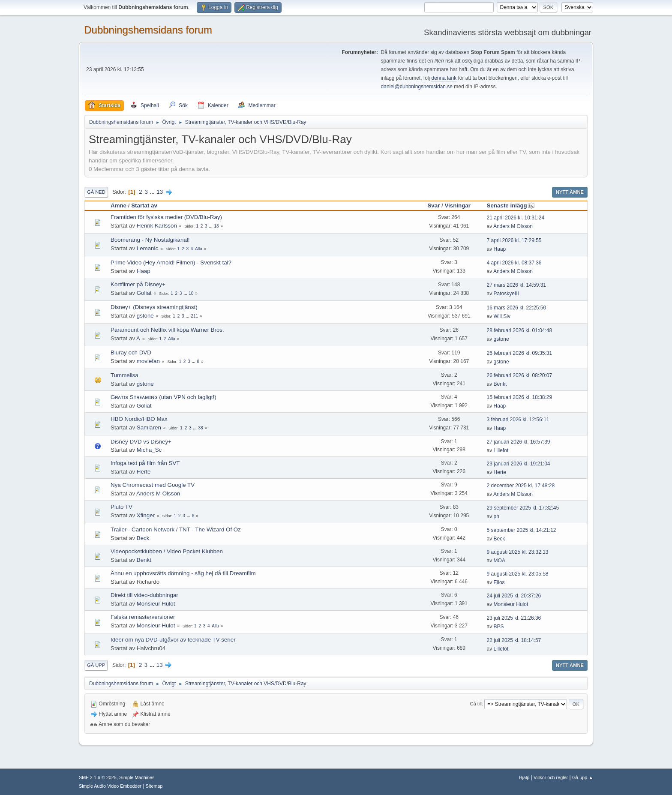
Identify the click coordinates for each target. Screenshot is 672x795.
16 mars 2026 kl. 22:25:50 (517, 308)
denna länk (444, 78)
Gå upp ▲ (583, 777)
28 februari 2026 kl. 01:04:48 (520, 330)
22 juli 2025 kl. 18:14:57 (514, 640)
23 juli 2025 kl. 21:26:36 (514, 618)
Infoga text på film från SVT (145, 463)
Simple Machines (137, 777)
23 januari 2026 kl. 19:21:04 (519, 464)
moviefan (148, 361)
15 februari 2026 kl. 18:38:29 (520, 397)
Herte (144, 472)
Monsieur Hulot (156, 604)
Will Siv (502, 316)
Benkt (500, 384)
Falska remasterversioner (143, 617)
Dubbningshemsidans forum (148, 30)
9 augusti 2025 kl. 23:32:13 (518, 552)
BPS (499, 627)
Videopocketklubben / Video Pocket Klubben (167, 551)
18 (217, 226)
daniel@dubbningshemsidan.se (417, 87)
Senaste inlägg (511, 205)
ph (496, 516)
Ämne (118, 205)
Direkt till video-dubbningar (144, 595)
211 (194, 316)
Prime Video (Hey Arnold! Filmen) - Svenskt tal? (171, 262)
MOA (499, 561)
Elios (499, 582)
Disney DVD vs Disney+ (141, 442)
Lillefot (501, 450)
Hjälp (524, 777)
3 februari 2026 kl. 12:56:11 (518, 420)
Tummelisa (124, 375)
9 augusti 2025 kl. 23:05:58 (518, 574)
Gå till (476, 704)
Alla (199, 249)
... (153, 192)
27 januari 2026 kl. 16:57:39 (519, 442)
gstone (145, 316)
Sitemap (154, 786)
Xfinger (146, 515)
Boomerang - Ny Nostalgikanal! (150, 240)
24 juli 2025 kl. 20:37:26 (514, 596)
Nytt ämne (570, 192)
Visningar (457, 205)
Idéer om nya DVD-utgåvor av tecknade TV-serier (173, 640)
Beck (143, 538)
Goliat (144, 293)
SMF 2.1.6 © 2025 (98, 777)
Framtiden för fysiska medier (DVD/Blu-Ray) (166, 217)
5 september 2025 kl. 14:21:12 (522, 530)
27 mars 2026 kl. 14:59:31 (517, 285)
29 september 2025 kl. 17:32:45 (523, 508)
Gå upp (96, 665)
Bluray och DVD (131, 352)
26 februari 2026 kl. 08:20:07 (520, 375)
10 (191, 293)
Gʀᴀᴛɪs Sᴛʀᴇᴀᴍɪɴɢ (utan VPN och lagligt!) (163, 397)
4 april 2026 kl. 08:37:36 (514, 263)
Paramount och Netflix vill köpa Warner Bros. (167, 330)
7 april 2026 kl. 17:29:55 (514, 240)
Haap (500, 249)
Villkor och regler (551, 777)
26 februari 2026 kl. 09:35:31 (520, 353)
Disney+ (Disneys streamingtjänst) (154, 307)
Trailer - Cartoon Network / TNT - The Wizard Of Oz (176, 529)
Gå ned (96, 192)
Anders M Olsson (513, 226)
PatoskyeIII (506, 294)
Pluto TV (121, 507)
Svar (433, 205)
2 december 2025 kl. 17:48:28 (521, 486)
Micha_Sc (149, 450)
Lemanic (147, 248)
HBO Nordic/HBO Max (139, 419)
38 (200, 428)
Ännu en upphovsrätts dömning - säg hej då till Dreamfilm (183, 573)
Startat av (144, 205)
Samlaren (149, 427)
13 (160, 192)
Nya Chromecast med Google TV (153, 485)
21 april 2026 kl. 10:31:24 (516, 218)
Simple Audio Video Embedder (110, 786)
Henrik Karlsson (157, 226)
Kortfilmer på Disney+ (138, 284)
